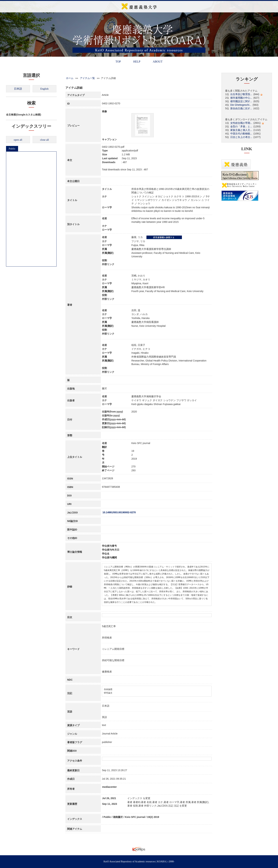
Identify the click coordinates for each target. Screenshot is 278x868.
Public (12, 149)
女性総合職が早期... (241, 123)
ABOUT (158, 62)
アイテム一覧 (87, 78)
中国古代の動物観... (241, 134)
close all (45, 140)
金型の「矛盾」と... (241, 126)
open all (18, 140)
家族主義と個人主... (241, 130)
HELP (137, 62)
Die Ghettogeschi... (241, 105)
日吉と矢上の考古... (241, 137)
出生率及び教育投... (241, 94)
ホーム (70, 78)
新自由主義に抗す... (241, 108)
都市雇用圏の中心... (241, 98)
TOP (118, 62)
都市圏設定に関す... (241, 101)
